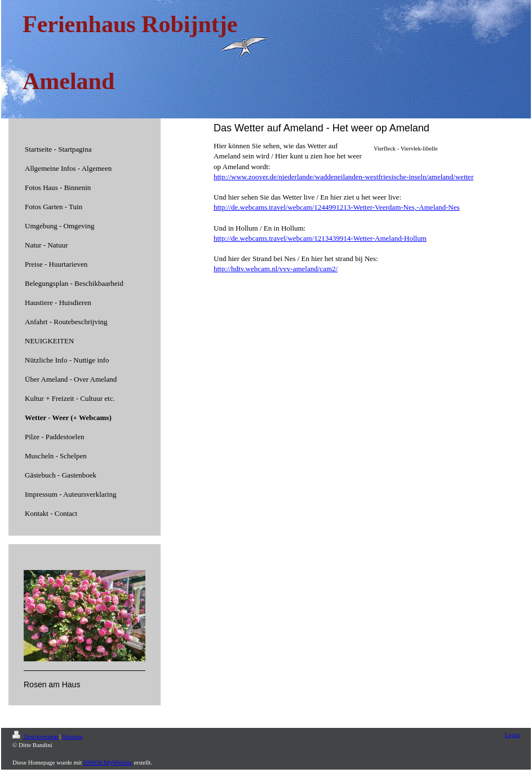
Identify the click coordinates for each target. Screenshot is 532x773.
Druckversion (36, 736)
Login (512, 735)
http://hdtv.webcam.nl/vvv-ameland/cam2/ (276, 269)
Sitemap (72, 736)
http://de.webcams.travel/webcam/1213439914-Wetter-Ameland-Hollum (320, 238)
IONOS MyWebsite (108, 762)
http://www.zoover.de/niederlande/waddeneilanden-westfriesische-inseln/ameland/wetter (343, 177)
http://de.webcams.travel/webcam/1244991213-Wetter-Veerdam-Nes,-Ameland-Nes (337, 207)
